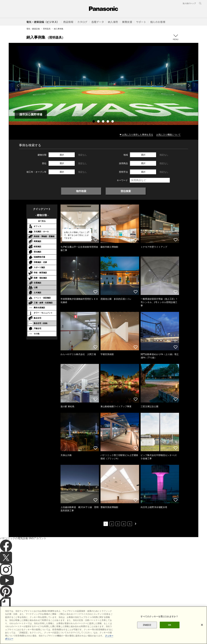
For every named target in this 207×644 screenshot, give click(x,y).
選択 (62, 155)
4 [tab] (108, 122)
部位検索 (126, 191)
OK (170, 630)
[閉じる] (202, 630)
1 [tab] (94, 122)
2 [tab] (99, 122)
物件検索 (81, 191)
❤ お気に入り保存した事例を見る (136, 135)
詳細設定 (147, 630)
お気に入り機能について (168, 135)
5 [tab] (113, 122)
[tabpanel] (103, 85)
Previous (18, 86)
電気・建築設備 (33, 29)
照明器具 (47, 29)
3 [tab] (103, 122)
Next (189, 86)
